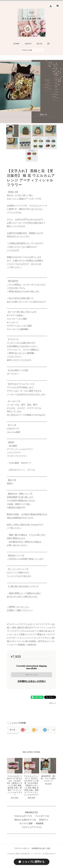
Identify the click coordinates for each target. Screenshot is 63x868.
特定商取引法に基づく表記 (41, 848)
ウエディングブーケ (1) (31, 827)
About (28, 44)
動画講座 (40, 823)
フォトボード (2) (42, 816)
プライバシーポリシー (22, 848)
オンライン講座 (26, 823)
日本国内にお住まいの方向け (32, 681)
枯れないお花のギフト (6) (25, 820)
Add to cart (31, 675)
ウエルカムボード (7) (23, 816)
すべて (13, 730)
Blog (40, 44)
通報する (53, 703)
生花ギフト (44, 820)
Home (16, 44)
